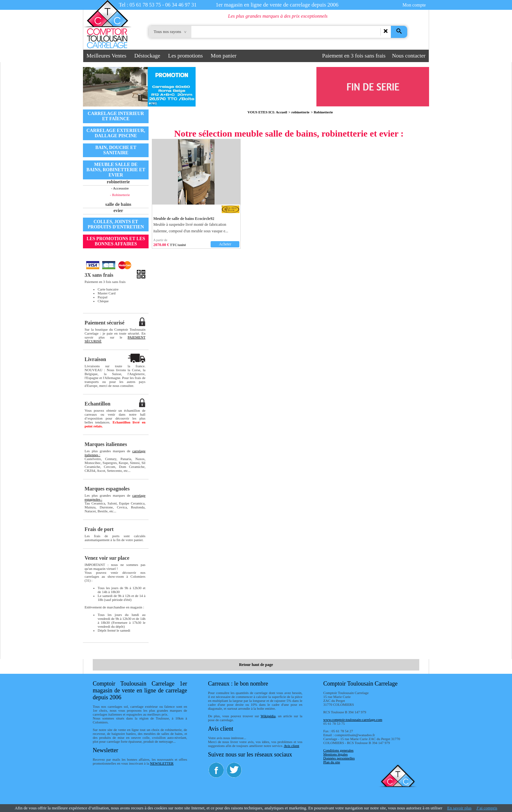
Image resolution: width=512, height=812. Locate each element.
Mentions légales (336, 754)
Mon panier (224, 56)
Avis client (291, 746)
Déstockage (147, 56)
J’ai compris (487, 808)
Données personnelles (339, 758)
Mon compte (414, 5)
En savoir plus (459, 808)
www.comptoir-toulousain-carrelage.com (353, 720)
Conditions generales (338, 750)
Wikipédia (268, 716)
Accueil (281, 112)
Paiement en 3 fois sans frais (354, 56)
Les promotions (185, 56)
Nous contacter (409, 56)
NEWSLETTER (162, 763)
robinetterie (300, 112)
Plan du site (332, 762)
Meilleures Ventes (106, 56)
